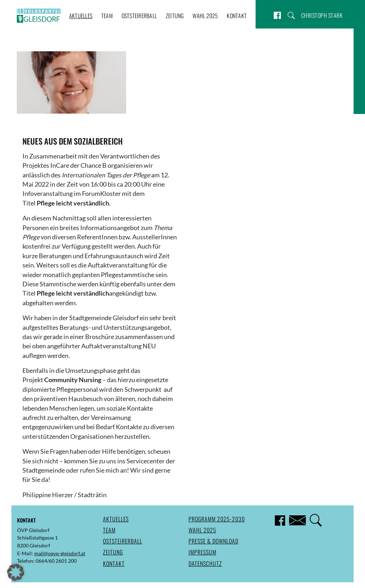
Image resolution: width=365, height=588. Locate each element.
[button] (16, 572)
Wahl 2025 (205, 16)
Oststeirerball (139, 16)
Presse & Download (214, 541)
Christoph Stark (322, 15)
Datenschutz (205, 563)
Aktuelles (81, 16)
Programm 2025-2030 (217, 519)
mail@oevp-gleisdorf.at (60, 553)
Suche (291, 15)
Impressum (202, 552)
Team (107, 16)
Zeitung (175, 16)
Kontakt (237, 16)
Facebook (277, 15)
